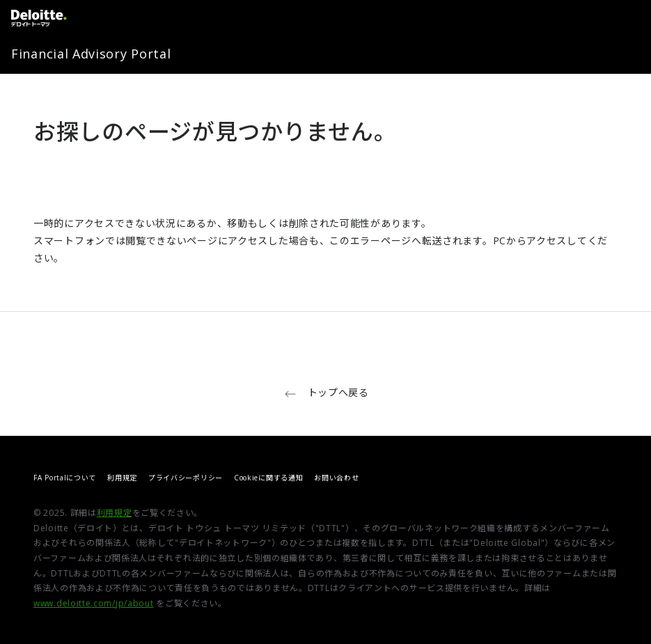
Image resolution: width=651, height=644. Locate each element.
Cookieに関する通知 (268, 478)
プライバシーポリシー (186, 478)
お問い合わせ (336, 478)
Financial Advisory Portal (91, 54)
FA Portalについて (65, 478)
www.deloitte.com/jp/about (94, 603)
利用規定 (122, 478)
